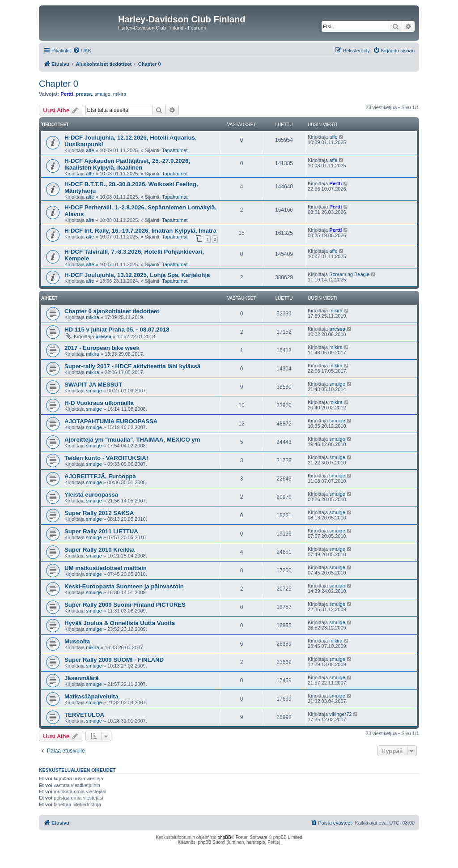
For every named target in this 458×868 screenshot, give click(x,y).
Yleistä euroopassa (91, 495)
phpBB (225, 837)
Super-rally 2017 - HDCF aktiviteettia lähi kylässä (132, 366)
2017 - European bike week (102, 348)
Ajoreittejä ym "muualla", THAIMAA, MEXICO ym (132, 440)
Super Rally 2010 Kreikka (100, 550)
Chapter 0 (59, 84)
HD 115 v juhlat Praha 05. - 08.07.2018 (117, 330)
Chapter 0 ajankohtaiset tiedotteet (112, 311)
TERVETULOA (84, 715)
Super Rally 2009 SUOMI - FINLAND (114, 660)
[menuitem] (82, 51)
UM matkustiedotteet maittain (106, 568)
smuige (102, 94)
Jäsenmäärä (81, 678)
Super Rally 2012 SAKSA (99, 513)
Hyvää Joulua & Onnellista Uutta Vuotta (120, 623)
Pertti (67, 94)
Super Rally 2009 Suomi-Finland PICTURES (125, 605)
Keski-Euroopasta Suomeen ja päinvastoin (124, 586)
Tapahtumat (175, 150)
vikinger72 (340, 714)
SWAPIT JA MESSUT (93, 385)
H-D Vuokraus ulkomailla (99, 403)
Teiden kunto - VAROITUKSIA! (106, 458)
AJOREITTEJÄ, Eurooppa (100, 476)
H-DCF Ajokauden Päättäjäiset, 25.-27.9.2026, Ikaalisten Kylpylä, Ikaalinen (127, 164)
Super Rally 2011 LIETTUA (101, 531)
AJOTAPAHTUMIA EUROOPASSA (111, 421)
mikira (120, 94)
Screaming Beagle (349, 274)
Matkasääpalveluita (91, 696)
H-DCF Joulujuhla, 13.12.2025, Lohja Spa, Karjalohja (137, 275)
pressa (84, 94)
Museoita (77, 641)
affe (90, 150)
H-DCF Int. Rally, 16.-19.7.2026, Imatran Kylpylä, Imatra (140, 231)
